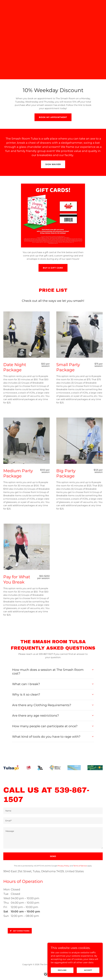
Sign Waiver (53, 164)
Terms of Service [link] (80, 866)
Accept (88, 970)
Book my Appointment (53, 117)
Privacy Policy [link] (63, 866)
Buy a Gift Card (53, 268)
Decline (62, 970)
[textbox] (53, 811)
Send (53, 856)
